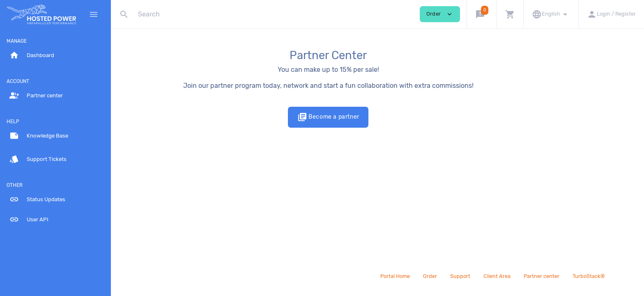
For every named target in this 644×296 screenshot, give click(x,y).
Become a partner (377, 117)
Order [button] (440, 14)
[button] (482, 14)
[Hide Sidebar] (94, 14)
